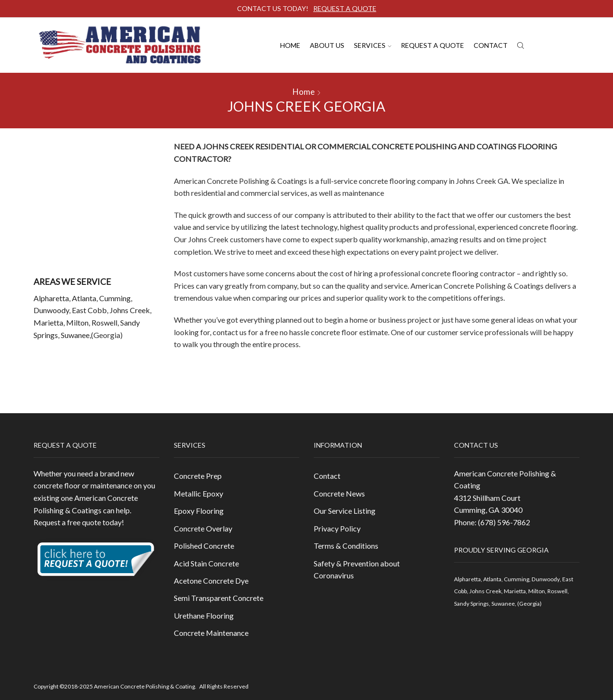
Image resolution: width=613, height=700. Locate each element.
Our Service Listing (345, 511)
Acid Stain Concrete (206, 563)
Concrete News (339, 493)
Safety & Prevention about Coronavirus (357, 570)
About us (327, 45)
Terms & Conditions (346, 546)
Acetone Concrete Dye (211, 581)
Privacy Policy (337, 528)
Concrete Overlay (203, 528)
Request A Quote (432, 45)
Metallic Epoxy (199, 493)
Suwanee (75, 335)
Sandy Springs (471, 604)
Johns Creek (130, 310)
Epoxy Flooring (199, 511)
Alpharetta (51, 298)
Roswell (104, 322)
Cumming (115, 298)
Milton (77, 322)
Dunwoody (51, 310)
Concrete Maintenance (211, 633)
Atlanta (84, 298)
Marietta (48, 322)
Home (290, 45)
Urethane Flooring (204, 616)
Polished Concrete (204, 546)
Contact (491, 45)
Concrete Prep (198, 476)
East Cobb (89, 310)
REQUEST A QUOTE (345, 8)
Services (373, 45)
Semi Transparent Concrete (219, 598)
